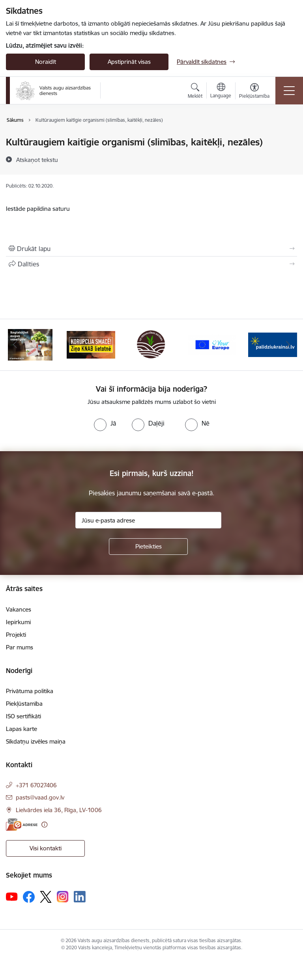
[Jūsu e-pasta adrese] (148, 520)
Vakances (19, 609)
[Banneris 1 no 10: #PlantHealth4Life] (30, 344)
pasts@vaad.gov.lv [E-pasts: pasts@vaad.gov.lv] (40, 797)
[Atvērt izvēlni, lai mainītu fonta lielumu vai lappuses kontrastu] (254, 92)
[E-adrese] (22, 825)
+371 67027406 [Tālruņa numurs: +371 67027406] (36, 785)
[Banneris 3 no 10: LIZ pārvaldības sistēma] (151, 344)
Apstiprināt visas (129, 62)
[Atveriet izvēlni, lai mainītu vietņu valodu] (221, 91)
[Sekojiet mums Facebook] (29, 897)
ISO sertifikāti (23, 716)
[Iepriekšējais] (15, 345)
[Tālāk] (288, 345)
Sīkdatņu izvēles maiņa (36, 741)
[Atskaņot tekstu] (37, 160)
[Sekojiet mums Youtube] (12, 896)
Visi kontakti (46, 848)
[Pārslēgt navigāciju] (289, 91)
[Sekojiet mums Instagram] (63, 897)
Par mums (20, 647)
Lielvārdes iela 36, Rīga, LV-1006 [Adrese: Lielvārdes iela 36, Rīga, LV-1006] (59, 810)
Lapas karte (22, 729)
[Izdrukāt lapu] (151, 249)
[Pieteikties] (148, 547)
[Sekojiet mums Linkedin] (80, 897)
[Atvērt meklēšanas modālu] (195, 92)
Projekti (16, 635)
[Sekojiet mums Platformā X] (46, 897)
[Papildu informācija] (44, 825)
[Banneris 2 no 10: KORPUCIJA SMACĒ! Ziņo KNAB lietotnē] (91, 344)
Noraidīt (46, 62)
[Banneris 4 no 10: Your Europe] (212, 344)
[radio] (105, 423)
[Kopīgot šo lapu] (151, 264)
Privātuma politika (30, 691)
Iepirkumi (18, 622)
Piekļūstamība (24, 704)
